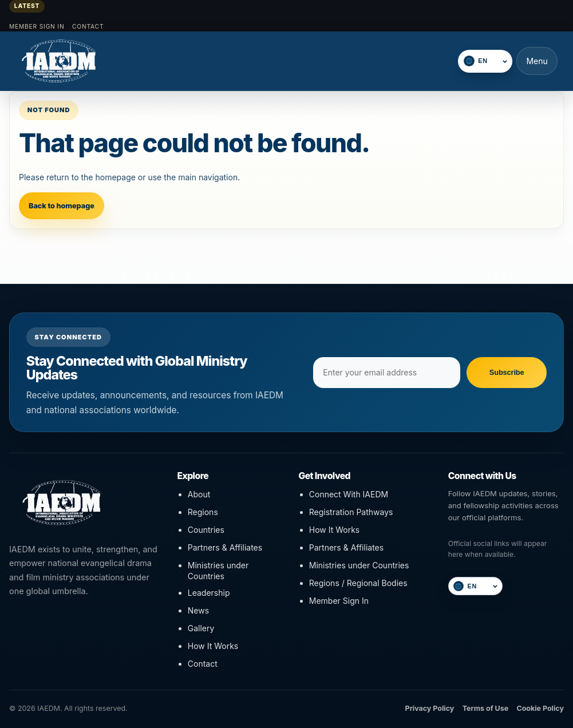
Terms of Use (485, 708)
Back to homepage (62, 206)
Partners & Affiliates (225, 547)
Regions (203, 512)
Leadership (209, 593)
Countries (206, 530)
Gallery (201, 628)
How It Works (213, 646)
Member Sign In (37, 26)
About (199, 494)
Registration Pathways (351, 512)
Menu (537, 61)
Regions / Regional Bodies (358, 583)
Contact (88, 26)
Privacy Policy (430, 708)
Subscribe (507, 372)
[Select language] (492, 61)
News (198, 610)
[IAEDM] (75, 61)
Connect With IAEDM (349, 494)
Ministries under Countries (218, 571)
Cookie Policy (540, 708)
